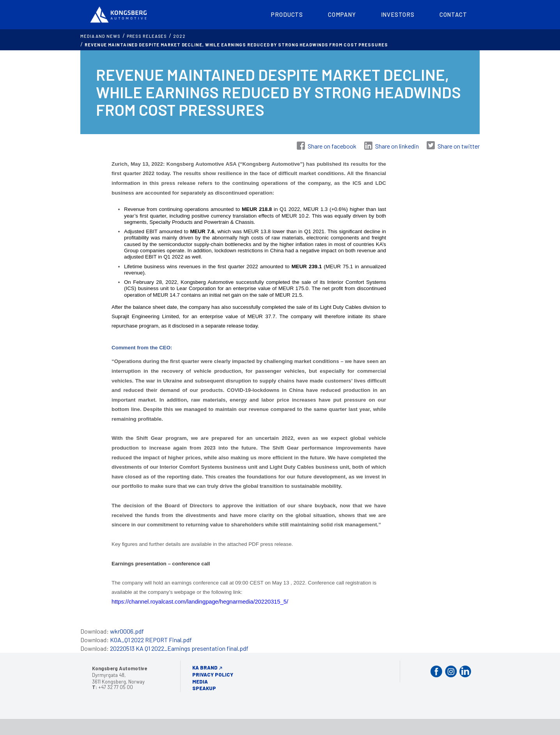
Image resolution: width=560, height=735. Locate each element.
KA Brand (205, 668)
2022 (179, 36)
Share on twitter (459, 146)
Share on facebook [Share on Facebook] (332, 146)
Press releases (147, 36)
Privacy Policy (213, 675)
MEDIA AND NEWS (100, 36)
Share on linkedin (397, 146)
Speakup (204, 688)
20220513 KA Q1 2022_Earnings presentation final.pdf (179, 648)
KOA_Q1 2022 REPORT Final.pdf (151, 640)
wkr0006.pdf (127, 631)
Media (200, 682)
